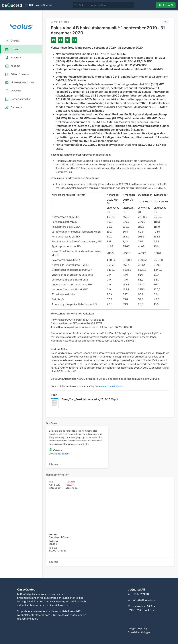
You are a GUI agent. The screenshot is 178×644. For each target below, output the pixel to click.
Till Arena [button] (166, 5)
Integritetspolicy (138, 629)
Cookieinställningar (139, 632)
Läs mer (55, 464)
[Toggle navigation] (38, 5)
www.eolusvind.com (59, 454)
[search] (106, 5)
